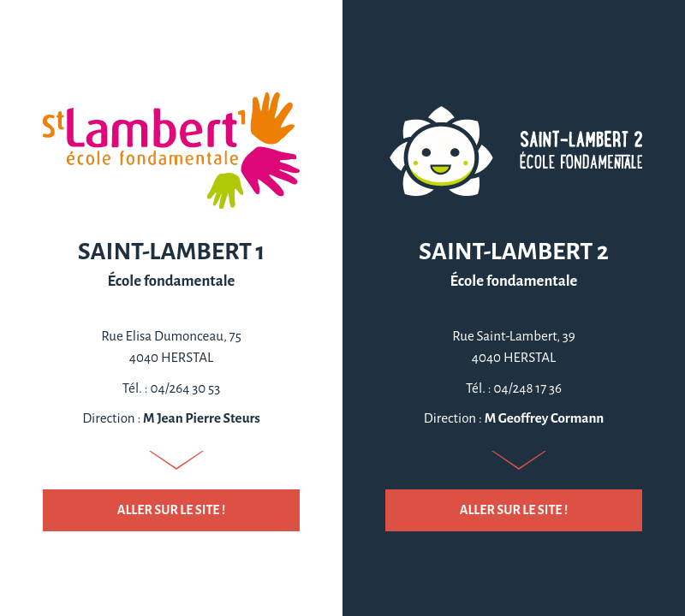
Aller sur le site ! (171, 510)
